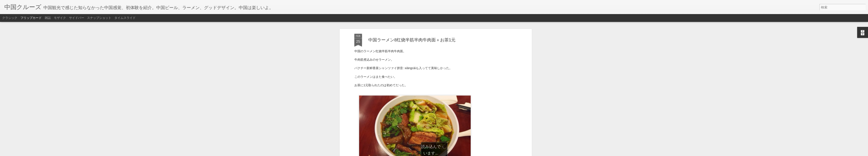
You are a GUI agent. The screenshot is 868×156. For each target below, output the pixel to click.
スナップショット (99, 18)
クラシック (10, 18)
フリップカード (31, 18)
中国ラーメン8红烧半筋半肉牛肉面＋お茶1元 (412, 36)
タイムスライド (125, 18)
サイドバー (77, 18)
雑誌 (48, 18)
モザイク (60, 18)
